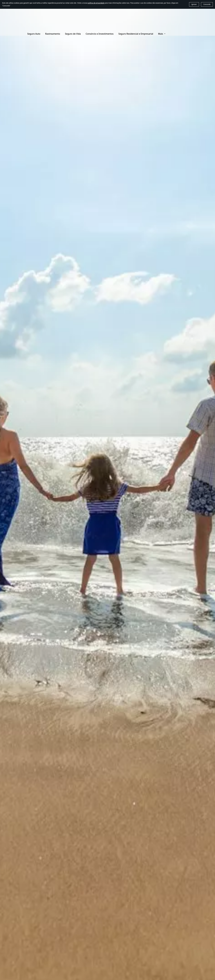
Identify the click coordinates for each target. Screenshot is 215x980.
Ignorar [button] (194, 4)
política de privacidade (96, 3)
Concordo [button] (207, 4)
